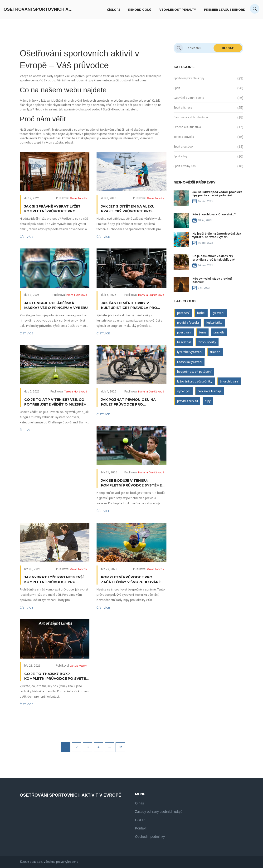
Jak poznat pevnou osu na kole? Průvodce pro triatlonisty (128, 402)
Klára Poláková (77, 295)
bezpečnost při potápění (194, 372)
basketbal (184, 342)
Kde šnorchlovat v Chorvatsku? (214, 214)
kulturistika (214, 323)
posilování (184, 332)
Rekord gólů (140, 10)
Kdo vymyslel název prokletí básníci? (212, 280)
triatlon (215, 352)
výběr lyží (184, 391)
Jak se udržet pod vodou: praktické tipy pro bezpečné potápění (217, 194)
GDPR (140, 820)
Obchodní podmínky (150, 837)
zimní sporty (207, 342)
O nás (139, 803)
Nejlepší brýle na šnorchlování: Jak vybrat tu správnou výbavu (217, 235)
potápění (183, 313)
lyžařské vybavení (190, 352)
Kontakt (141, 828)
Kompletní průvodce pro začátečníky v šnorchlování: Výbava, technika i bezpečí (131, 580)
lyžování (218, 313)
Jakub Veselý (78, 666)
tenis (203, 332)
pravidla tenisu (188, 401)
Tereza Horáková (76, 391)
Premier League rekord (225, 10)
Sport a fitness (183, 108)
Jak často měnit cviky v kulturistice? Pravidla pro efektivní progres (129, 305)
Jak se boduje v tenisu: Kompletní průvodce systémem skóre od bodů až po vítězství (133, 483)
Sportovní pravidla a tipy (189, 78)
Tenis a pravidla (184, 137)
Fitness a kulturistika (187, 127)
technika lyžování (190, 362)
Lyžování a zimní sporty (189, 98)
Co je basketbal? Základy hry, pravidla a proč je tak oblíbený (213, 258)
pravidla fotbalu (188, 323)
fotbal (201, 313)
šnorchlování (229, 381)
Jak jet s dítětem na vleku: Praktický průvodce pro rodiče (128, 209)
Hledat (228, 48)
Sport (177, 88)
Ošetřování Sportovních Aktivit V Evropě (39, 9)
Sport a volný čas (185, 166)
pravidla (219, 332)
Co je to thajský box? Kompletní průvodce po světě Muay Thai (55, 676)
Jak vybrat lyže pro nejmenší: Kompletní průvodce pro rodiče (54, 580)
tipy (208, 401)
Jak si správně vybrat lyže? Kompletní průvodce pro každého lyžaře (52, 209)
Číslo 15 (114, 10)
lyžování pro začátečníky (195, 381)
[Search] (255, 9)
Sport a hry (180, 156)
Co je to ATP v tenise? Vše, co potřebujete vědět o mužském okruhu (55, 402)
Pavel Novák (78, 198)
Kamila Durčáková (151, 295)
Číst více (27, 237)
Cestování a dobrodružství (191, 117)
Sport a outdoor (184, 147)
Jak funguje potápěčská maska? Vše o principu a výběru (56, 305)
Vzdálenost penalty (178, 10)
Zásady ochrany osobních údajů (159, 812)
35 (121, 747)
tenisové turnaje (210, 391)
